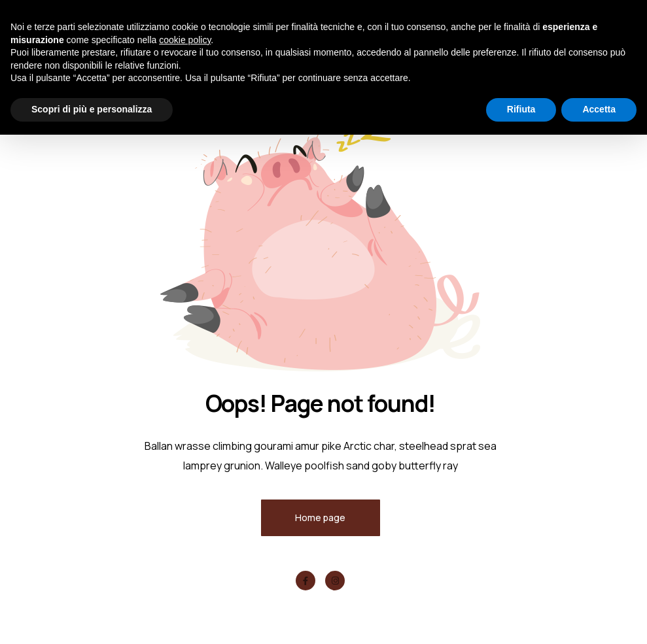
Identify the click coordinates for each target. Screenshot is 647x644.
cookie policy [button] (185, 40)
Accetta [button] (599, 109)
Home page (320, 517)
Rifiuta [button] (521, 109)
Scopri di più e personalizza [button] (92, 109)
